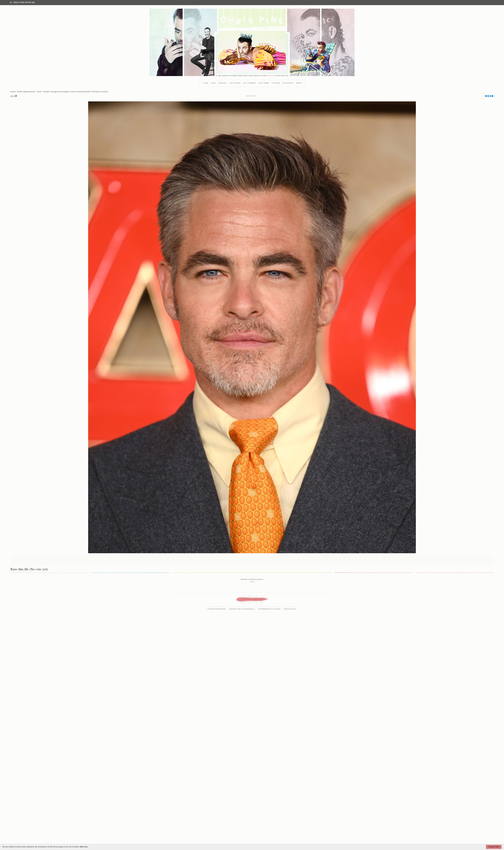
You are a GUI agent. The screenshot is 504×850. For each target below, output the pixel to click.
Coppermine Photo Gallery (269, 609)
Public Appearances (26, 92)
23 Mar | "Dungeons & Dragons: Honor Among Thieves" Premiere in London (76, 92)
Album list (222, 83)
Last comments (250, 83)
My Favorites (288, 83)
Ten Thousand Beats (246, 609)
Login (213, 83)
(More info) (84, 847)
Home (206, 83)
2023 (39, 92)
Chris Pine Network (23, 3)
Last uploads (235, 83)
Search (299, 83)
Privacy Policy (290, 609)
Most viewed (264, 83)
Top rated (276, 83)
